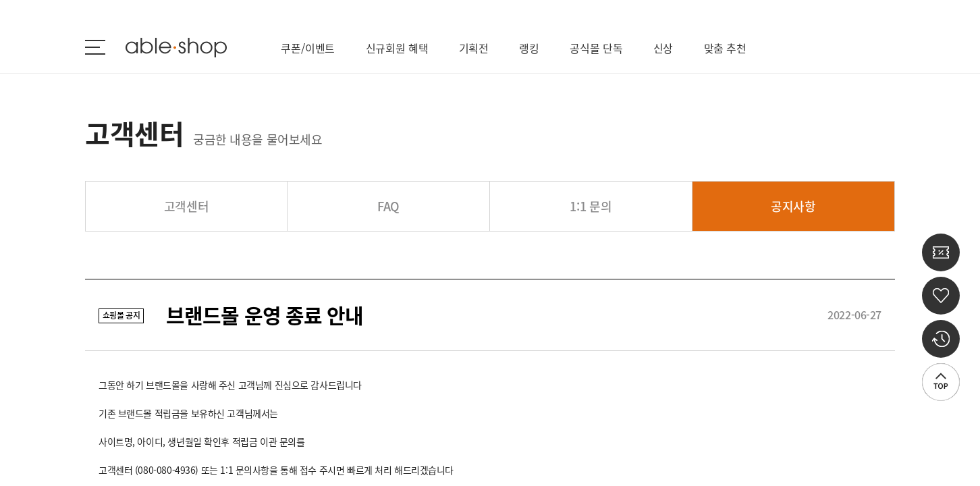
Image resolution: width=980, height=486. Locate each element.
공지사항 (793, 206)
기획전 (474, 48)
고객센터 (187, 206)
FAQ (388, 206)
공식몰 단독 (596, 48)
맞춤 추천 (725, 48)
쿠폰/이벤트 (308, 48)
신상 (663, 48)
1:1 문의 (591, 206)
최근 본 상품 (941, 339)
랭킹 (529, 48)
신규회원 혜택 (397, 48)
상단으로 (941, 382)
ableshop (176, 48)
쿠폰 (941, 252)
